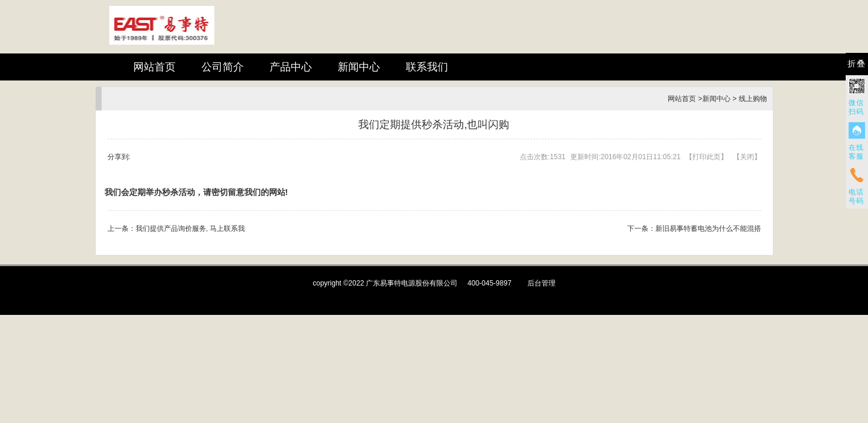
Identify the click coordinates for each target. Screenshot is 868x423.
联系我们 (427, 67)
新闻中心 (359, 67)
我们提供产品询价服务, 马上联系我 (191, 229)
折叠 (857, 64)
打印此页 (706, 157)
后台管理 (541, 283)
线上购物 (753, 99)
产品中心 (291, 67)
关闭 (747, 157)
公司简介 (223, 67)
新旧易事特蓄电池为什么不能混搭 (708, 229)
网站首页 (154, 67)
